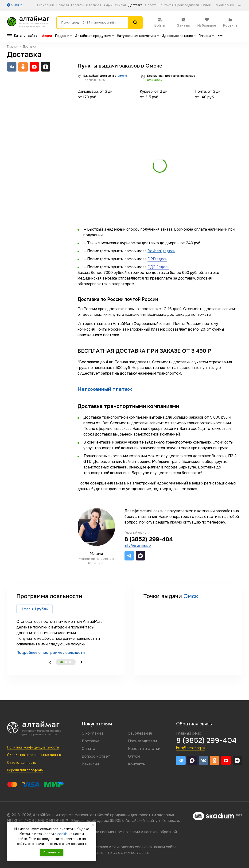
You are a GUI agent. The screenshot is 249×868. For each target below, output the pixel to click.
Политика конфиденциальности (33, 747)
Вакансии (90, 764)
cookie (141, 847)
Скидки (120, 5)
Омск (191, 596)
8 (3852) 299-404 (149, 539)
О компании (45, 5)
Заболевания (224, 5)
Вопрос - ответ (96, 756)
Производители (187, 5)
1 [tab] (62, 662)
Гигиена (206, 36)
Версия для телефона (25, 770)
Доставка (135, 5)
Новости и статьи (144, 749)
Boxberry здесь (161, 251)
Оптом (206, 5)
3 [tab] (70, 662)
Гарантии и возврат (86, 5)
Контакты (166, 5)
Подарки (64, 36)
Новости (63, 5)
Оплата (151, 5)
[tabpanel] (66, 624)
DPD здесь (157, 259)
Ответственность (22, 763)
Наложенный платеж (105, 389)
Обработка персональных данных (34, 755)
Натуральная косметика (138, 36)
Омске (122, 76)
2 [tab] (66, 662)
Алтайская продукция (94, 36)
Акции (108, 5)
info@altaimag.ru (138, 545)
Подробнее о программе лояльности (51, 653)
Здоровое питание (179, 36)
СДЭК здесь (158, 267)
